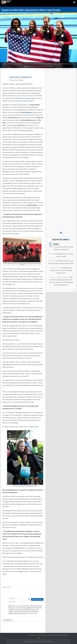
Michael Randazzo (21, 77)
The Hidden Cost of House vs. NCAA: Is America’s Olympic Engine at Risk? (61, 270)
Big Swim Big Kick (23, 101)
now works (14, 304)
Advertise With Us (62, 635)
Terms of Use (32, 613)
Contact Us (33, 635)
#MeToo (13, 88)
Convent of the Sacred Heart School (26, 96)
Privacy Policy (51, 635)
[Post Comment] (37, 599)
